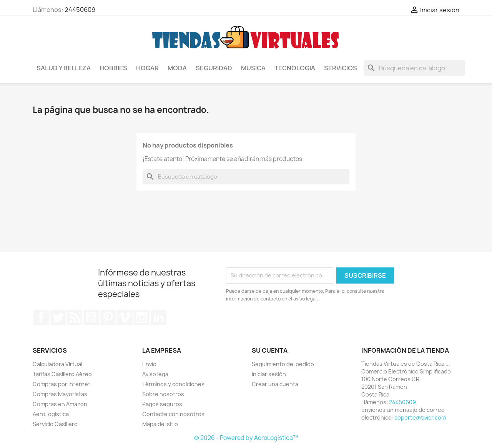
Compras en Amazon (60, 404)
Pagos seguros (162, 404)
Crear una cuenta (275, 384)
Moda (177, 68)
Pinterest (108, 317)
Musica (253, 68)
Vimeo (125, 317)
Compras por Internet (61, 384)
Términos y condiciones (173, 384)
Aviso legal (156, 374)
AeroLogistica (51, 414)
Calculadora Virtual (57, 364)
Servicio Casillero (55, 424)
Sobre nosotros (163, 394)
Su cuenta (270, 350)
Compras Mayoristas (60, 394)
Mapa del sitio (160, 424)
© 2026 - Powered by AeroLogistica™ (246, 438)
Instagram (142, 317)
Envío (149, 364)
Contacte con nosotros (173, 414)
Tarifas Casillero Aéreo (62, 374)
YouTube (91, 317)
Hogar (147, 68)
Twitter (58, 317)
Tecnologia (295, 68)
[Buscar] (414, 68)
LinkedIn (159, 317)
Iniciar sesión (269, 374)
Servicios (341, 68)
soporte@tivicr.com (420, 417)
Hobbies (113, 68)
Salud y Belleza (64, 68)
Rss (75, 317)
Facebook (41, 317)
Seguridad (214, 68)
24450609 (80, 10)
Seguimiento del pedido (283, 364)
